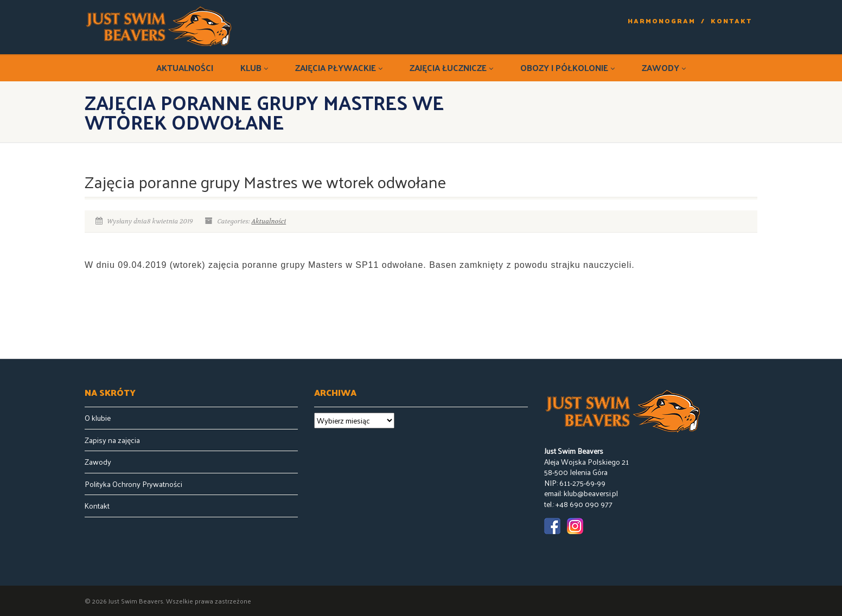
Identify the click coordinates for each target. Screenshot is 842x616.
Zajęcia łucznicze (451, 68)
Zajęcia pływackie (339, 68)
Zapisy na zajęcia (112, 440)
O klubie (98, 418)
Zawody (664, 68)
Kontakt (731, 21)
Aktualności (185, 68)
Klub (254, 68)
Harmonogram (662, 21)
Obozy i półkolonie (567, 68)
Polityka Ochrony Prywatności (133, 484)
